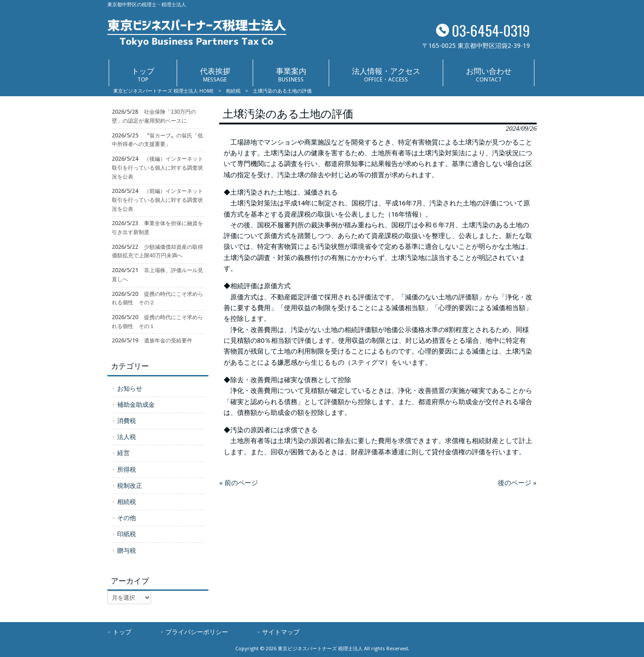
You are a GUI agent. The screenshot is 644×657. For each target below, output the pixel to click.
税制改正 (130, 486)
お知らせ (130, 388)
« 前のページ (239, 483)
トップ (122, 632)
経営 (123, 453)
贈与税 (127, 550)
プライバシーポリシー (197, 632)
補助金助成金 (136, 405)
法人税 (127, 437)
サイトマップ (281, 632)
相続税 (233, 91)
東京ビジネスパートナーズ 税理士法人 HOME (163, 91)
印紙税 (127, 534)
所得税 (127, 469)
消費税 (127, 421)
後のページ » (517, 483)
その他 (127, 518)
